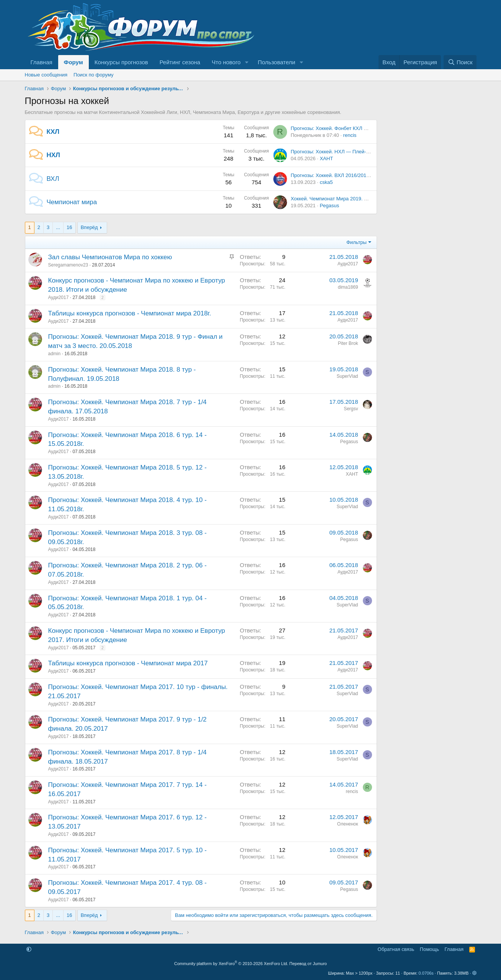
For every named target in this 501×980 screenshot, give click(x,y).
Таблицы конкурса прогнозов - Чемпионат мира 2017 (128, 663)
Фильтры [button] (357, 242)
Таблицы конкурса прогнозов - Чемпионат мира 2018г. (130, 313)
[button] (247, 62)
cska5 (326, 182)
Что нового (226, 62)
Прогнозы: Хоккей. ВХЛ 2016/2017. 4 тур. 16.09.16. (349, 175)
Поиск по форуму (93, 75)
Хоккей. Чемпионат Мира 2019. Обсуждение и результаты (358, 199)
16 (69, 227)
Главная (42, 62)
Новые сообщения (46, 75)
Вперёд (89, 227)
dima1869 (348, 287)
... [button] (58, 227)
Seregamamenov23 (68, 265)
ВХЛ (53, 179)
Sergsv (351, 409)
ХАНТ (326, 158)
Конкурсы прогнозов (121, 62)
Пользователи (277, 62)
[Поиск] (460, 62)
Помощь (429, 949)
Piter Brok (348, 343)
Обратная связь (396, 949)
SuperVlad (347, 376)
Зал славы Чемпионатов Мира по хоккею (110, 257)
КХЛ (53, 132)
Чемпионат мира (72, 202)
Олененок (348, 824)
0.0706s (426, 973)
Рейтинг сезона (180, 62)
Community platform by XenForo (231, 964)
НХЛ (54, 155)
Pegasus (329, 206)
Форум (73, 62)
